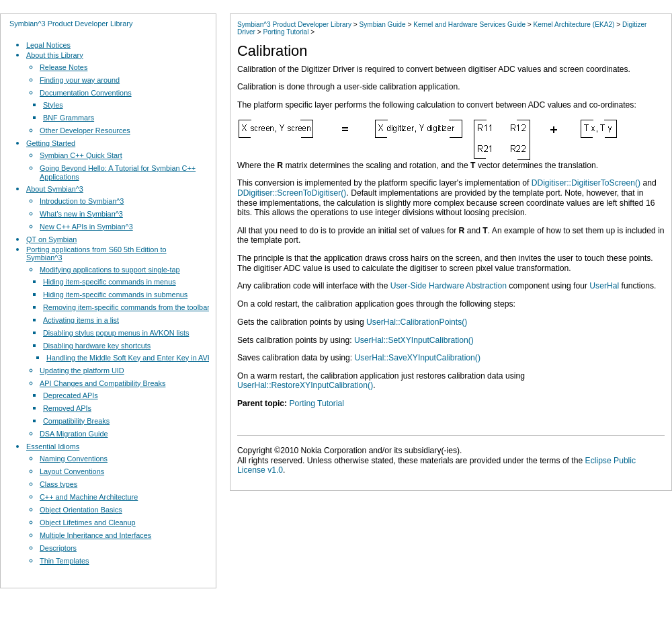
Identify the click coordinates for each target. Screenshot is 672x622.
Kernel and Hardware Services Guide (469, 25)
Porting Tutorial (286, 32)
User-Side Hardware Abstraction (449, 286)
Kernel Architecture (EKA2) (574, 25)
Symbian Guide (382, 25)
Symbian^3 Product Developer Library (71, 24)
